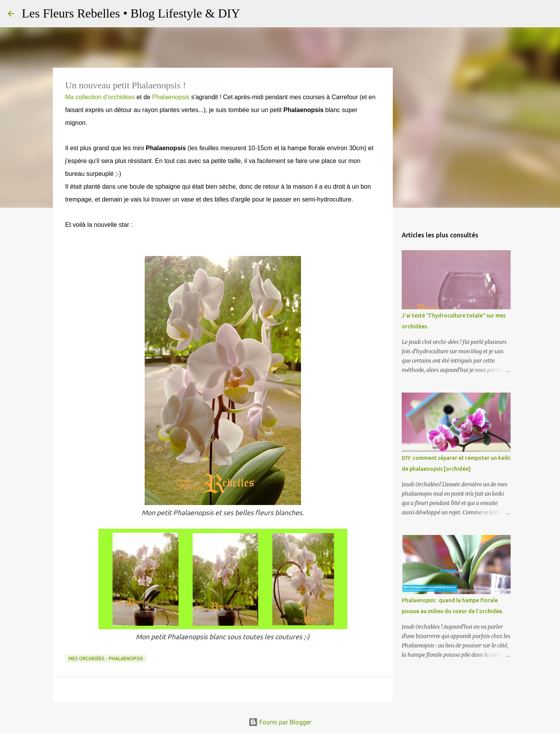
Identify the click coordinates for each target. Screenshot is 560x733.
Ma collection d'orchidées (100, 97)
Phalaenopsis (171, 97)
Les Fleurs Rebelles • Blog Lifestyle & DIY (131, 13)
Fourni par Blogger (280, 722)
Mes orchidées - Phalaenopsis (106, 658)
